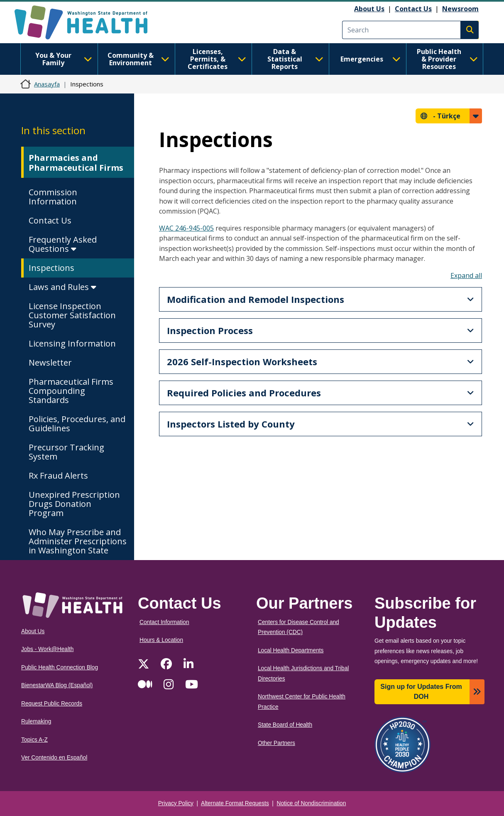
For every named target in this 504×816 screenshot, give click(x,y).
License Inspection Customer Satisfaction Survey (72, 315)
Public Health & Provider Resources (447, 59)
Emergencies (371, 59)
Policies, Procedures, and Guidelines (77, 424)
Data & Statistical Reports (295, 59)
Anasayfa (47, 84)
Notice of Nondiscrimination (312, 803)
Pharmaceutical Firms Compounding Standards (71, 391)
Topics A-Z (34, 740)
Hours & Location (161, 640)
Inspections (51, 268)
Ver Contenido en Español (54, 758)
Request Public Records (52, 704)
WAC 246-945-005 (186, 228)
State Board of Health (285, 725)
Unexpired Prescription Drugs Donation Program (74, 504)
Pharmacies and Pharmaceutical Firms (76, 163)
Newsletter (50, 363)
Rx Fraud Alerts (58, 476)
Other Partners (276, 743)
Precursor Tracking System (66, 452)
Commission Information (53, 197)
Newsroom (460, 9)
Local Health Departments (291, 650)
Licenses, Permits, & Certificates (217, 59)
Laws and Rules (62, 287)
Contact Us (413, 9)
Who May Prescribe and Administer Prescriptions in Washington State (78, 541)
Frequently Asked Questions (63, 244)
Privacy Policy (176, 803)
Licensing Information (72, 343)
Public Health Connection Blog (60, 667)
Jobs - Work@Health (47, 649)
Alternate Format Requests (235, 803)
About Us (369, 9)
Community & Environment (138, 59)
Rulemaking (36, 721)
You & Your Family (64, 59)
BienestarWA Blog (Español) (57, 685)
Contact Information (164, 622)
